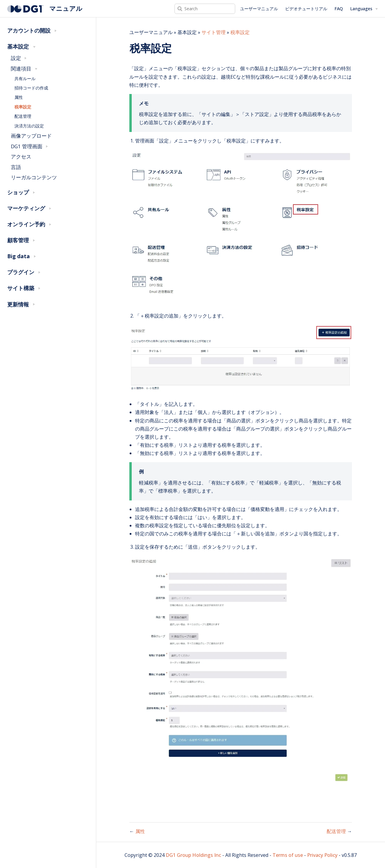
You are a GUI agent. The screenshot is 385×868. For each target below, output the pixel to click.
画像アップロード (31, 136)
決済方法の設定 (29, 126)
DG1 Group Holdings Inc (193, 855)
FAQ (339, 9)
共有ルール (25, 78)
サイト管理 (214, 32)
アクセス (21, 157)
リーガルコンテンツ (34, 177)
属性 (19, 97)
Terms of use (288, 855)
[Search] (205, 9)
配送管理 (23, 116)
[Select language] (364, 9)
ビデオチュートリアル (306, 9)
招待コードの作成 (31, 88)
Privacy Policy (322, 855)
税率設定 (23, 107)
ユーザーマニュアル (259, 9)
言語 (16, 167)
